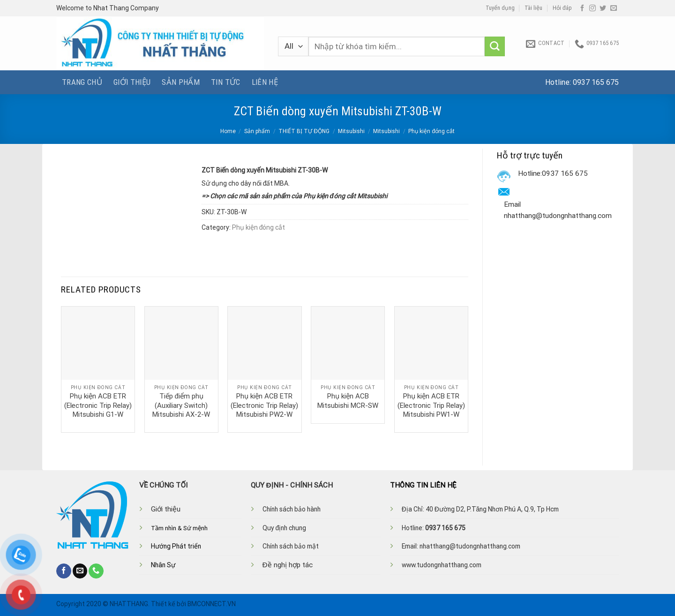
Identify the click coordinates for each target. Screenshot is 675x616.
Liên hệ (265, 82)
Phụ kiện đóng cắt (431, 131)
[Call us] (96, 571)
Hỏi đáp (562, 8)
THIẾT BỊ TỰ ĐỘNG (304, 131)
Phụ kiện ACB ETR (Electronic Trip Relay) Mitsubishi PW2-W (264, 405)
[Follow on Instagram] (592, 8)
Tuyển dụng (500, 8)
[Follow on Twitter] (603, 8)
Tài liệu (533, 8)
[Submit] (495, 47)
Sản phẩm (181, 82)
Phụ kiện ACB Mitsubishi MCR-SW (348, 401)
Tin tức (225, 82)
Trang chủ (82, 82)
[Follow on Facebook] (582, 8)
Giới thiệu (132, 82)
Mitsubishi (351, 131)
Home (228, 131)
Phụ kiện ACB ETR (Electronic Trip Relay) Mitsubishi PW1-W (431, 405)
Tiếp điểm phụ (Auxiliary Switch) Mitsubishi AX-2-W (181, 405)
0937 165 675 (596, 82)
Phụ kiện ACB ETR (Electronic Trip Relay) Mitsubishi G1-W (98, 405)
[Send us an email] (614, 8)
